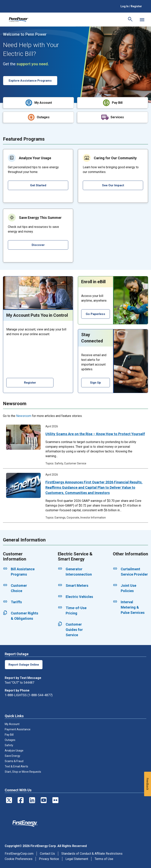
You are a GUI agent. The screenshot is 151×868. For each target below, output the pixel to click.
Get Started (38, 185)
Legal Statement (77, 858)
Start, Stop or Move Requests (23, 771)
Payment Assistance (18, 729)
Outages (10, 740)
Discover (38, 244)
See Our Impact (113, 185)
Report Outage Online (24, 664)
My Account (12, 724)
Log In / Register (131, 6)
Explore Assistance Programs (31, 81)
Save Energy (12, 755)
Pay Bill (9, 734)
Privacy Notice (49, 858)
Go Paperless (95, 313)
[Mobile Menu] (142, 20)
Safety (9, 745)
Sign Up (95, 382)
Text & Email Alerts (16, 766)
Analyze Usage (14, 750)
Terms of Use (104, 858)
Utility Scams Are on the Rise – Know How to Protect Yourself (95, 434)
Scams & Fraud (14, 761)
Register (30, 382)
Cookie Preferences (19, 858)
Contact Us (47, 853)
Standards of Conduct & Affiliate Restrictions (92, 853)
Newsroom (24, 415)
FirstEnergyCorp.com (19, 853)
